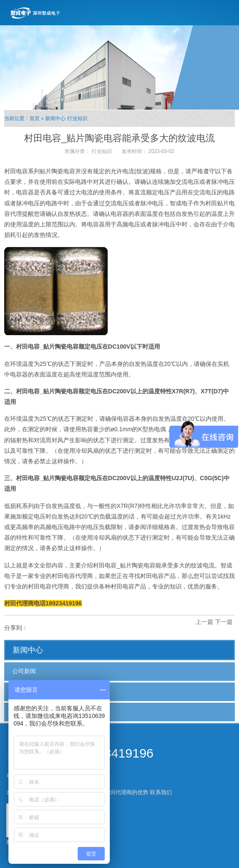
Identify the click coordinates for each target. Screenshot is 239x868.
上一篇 (204, 622)
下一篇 (224, 622)
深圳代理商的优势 (126, 792)
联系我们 (161, 792)
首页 (35, 118)
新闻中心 (55, 118)
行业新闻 (24, 691)
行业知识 (77, 118)
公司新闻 (24, 671)
